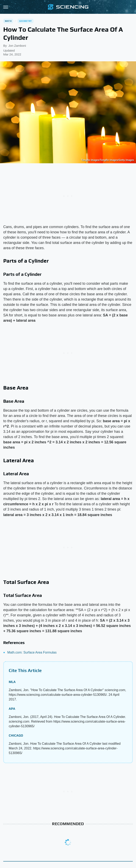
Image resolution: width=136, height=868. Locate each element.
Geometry (25, 21)
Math (8, 21)
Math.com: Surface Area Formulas (32, 652)
